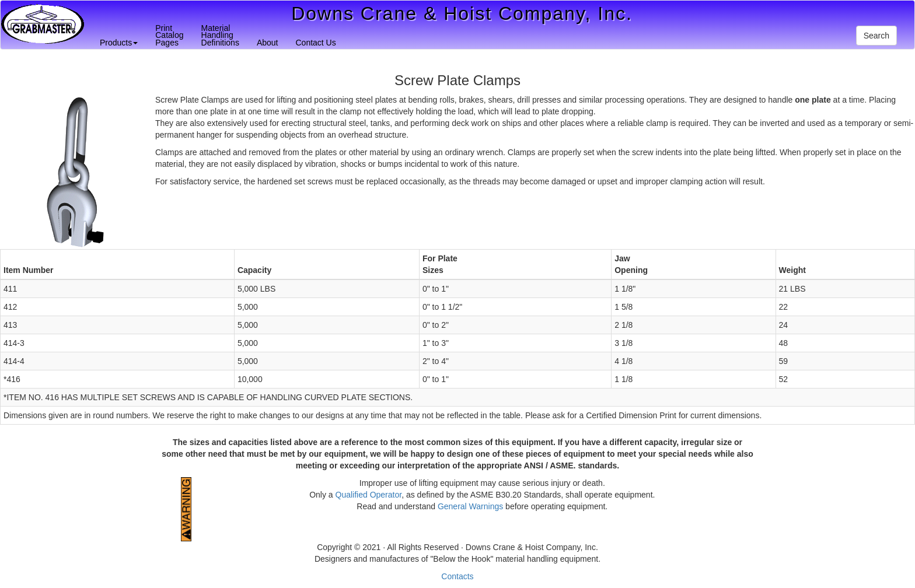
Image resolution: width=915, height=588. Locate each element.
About (268, 43)
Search (876, 36)
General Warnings (470, 506)
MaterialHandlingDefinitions (220, 35)
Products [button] (119, 43)
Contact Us (315, 43)
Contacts (457, 576)
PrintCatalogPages (169, 35)
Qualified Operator (369, 495)
